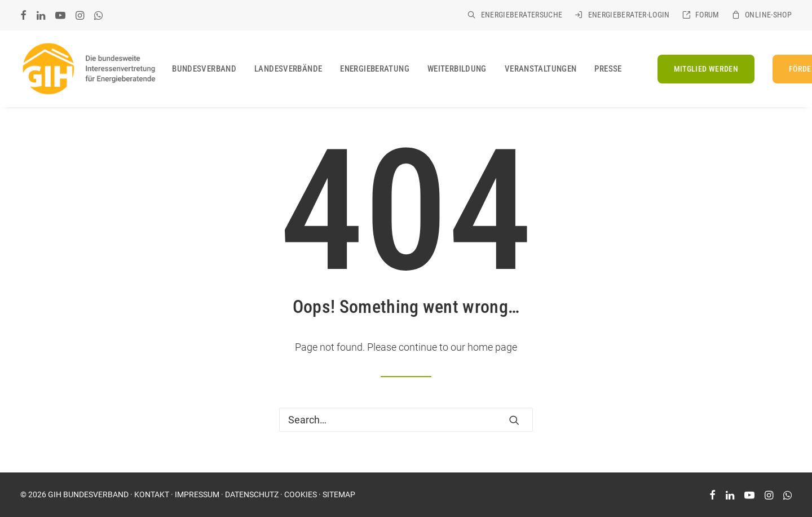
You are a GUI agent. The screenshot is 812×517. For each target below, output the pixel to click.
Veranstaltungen (541, 69)
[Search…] (406, 420)
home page (492, 347)
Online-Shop (768, 15)
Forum (707, 15)
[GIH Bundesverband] (89, 69)
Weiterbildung (457, 69)
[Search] (406, 420)
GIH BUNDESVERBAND (88, 494)
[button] (23, 15)
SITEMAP (339, 494)
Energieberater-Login (629, 15)
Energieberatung (375, 69)
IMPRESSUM (197, 494)
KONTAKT (152, 494)
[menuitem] (515, 15)
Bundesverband (204, 69)
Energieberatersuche (522, 15)
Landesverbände (288, 69)
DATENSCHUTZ (252, 494)
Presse (608, 69)
